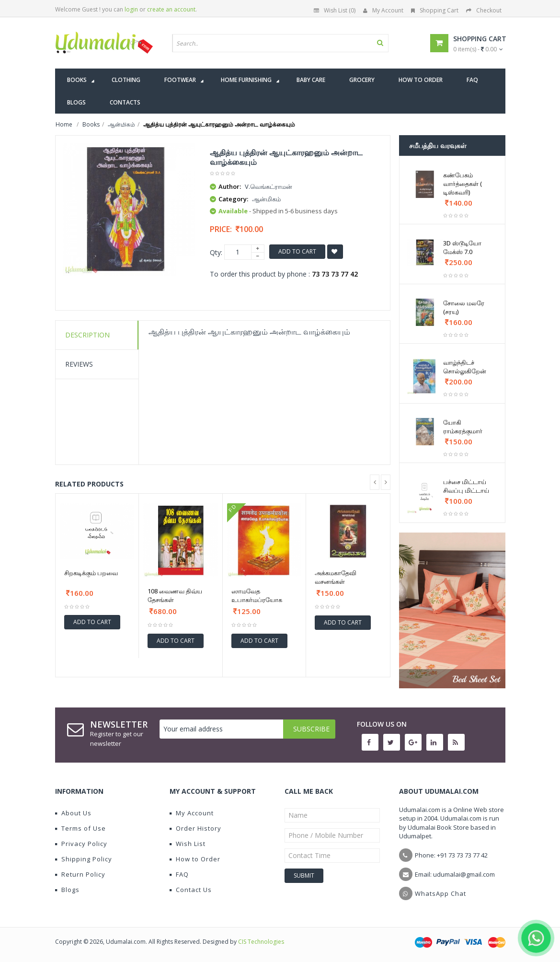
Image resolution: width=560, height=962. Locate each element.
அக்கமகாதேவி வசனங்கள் (336, 577)
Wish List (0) (335, 10)
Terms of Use (80, 828)
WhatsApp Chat (440, 893)
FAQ (179, 874)
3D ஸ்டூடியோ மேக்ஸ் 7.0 (462, 247)
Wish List (188, 844)
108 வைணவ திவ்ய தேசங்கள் (175, 595)
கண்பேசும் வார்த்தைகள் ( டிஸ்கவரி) (463, 184)
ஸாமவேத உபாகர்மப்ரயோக (257, 595)
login (131, 9)
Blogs (67, 890)
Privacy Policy (81, 844)
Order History (195, 828)
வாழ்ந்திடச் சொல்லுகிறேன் (465, 367)
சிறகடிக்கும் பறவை (91, 573)
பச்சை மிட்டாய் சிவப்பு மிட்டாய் (466, 486)
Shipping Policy (84, 859)
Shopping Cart (435, 10)
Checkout (484, 10)
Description (87, 335)
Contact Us (191, 890)
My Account (383, 10)
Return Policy (80, 874)
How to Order (195, 859)
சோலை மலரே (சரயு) (464, 307)
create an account (171, 9)
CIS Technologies (261, 942)
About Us (73, 813)
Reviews (79, 364)
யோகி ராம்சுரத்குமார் (463, 427)
